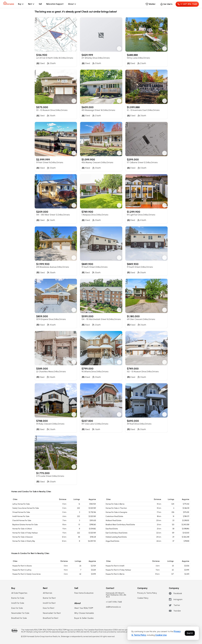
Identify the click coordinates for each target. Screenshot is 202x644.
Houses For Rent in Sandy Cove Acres (26, 574)
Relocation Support (55, 4)
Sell (40, 4)
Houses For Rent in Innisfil (115, 566)
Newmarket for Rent (52, 613)
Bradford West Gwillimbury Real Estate (120, 525)
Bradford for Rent (51, 618)
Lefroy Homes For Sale (21, 504)
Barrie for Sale (18, 598)
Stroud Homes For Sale (21, 512)
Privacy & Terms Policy (147, 593)
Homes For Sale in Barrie (115, 504)
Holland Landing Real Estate (116, 537)
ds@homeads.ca (113, 607)
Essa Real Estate (112, 529)
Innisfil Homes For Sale (21, 516)
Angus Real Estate (112, 541)
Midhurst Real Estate (113, 520)
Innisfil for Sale (18, 603)
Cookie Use (161, 635)
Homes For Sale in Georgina (116, 512)
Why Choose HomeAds (84, 613)
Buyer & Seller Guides (84, 618)
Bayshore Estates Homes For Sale (25, 525)
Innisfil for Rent (49, 603)
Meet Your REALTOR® (84, 608)
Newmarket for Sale (20, 613)
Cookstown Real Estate (114, 516)
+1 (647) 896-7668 (114, 602)
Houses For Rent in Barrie (115, 574)
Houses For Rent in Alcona (22, 566)
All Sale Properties (19, 593)
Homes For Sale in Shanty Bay (24, 541)
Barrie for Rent (49, 598)
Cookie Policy (143, 598)
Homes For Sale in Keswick (23, 537)
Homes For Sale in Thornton (116, 508)
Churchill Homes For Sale (22, 520)
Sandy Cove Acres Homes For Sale (26, 508)
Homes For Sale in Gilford (22, 529)
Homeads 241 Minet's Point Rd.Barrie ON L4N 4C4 (116, 595)
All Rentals (47, 593)
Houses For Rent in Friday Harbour (118, 570)
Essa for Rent (49, 608)
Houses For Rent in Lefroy (22, 570)
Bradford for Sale (19, 618)
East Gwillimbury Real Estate (117, 533)
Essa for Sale (17, 608)
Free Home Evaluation (84, 593)
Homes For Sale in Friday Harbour (25, 533)
